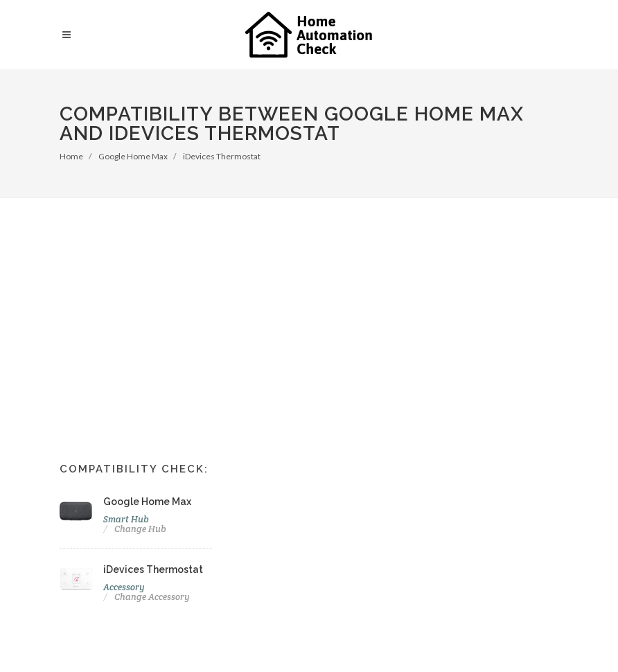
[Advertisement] (309, 302)
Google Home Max (133, 156)
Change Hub (140, 529)
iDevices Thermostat (222, 156)
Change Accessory (152, 597)
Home (71, 156)
